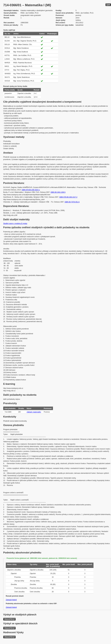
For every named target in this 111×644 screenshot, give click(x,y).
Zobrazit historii (11, 600)
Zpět (108, 5)
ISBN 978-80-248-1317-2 (68, 197)
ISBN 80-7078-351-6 (72, 202)
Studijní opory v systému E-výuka (15, 224)
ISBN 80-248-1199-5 (58, 192)
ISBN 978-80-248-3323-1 (31, 190)
